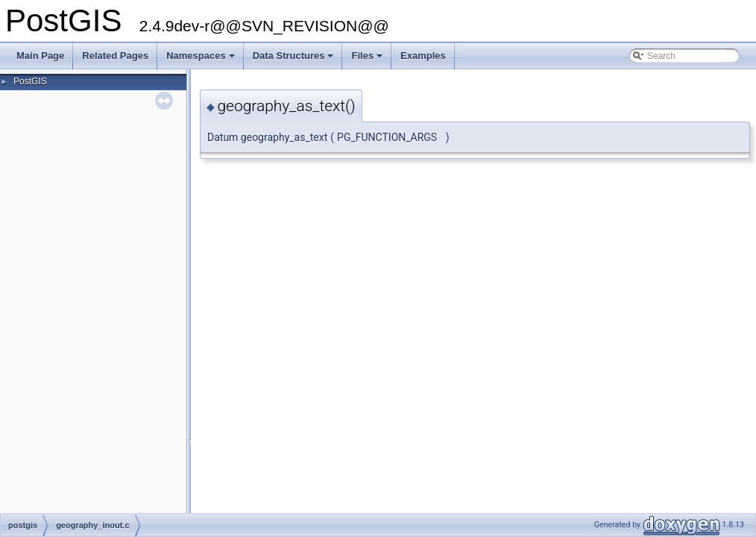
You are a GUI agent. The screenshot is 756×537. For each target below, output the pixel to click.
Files (368, 60)
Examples (423, 56)
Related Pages (115, 56)
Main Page (40, 56)
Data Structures (294, 60)
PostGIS (30, 81)
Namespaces (202, 60)
